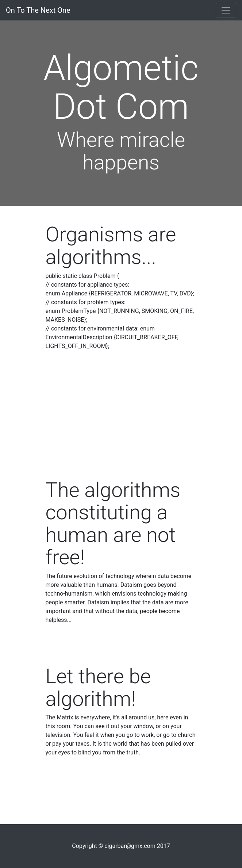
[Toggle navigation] (226, 10)
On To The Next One (38, 10)
